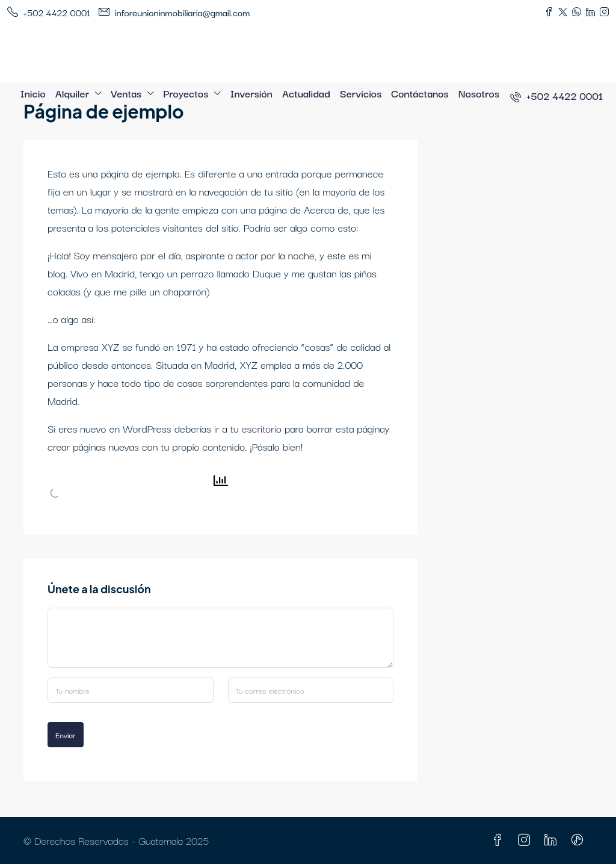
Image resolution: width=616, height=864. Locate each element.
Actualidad (306, 93)
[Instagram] (526, 840)
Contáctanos (420, 93)
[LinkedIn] (553, 840)
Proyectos (186, 93)
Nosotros (479, 93)
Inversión (251, 93)
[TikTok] (579, 840)
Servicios (361, 93)
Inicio (33, 93)
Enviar (66, 735)
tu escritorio (256, 428)
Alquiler (72, 93)
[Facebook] (500, 840)
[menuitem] (556, 95)
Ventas (126, 93)
